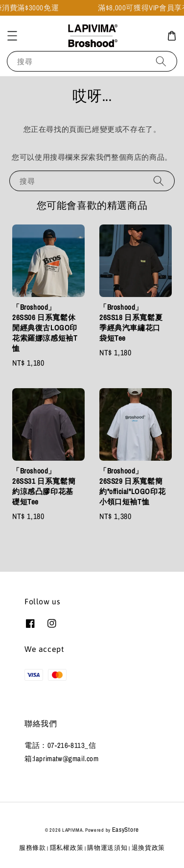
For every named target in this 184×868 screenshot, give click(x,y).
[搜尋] (161, 61)
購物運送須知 (107, 848)
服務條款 (33, 848)
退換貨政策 (149, 848)
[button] (12, 36)
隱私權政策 (67, 848)
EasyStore (126, 830)
